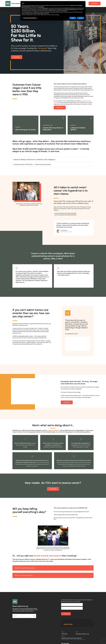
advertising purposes (73, 9)
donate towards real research (47, 556)
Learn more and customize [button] (30, 18)
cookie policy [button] (41, 7)
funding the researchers (53, 430)
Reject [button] (73, 18)
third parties (45, 8)
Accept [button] (81, 18)
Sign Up (66, 614)
